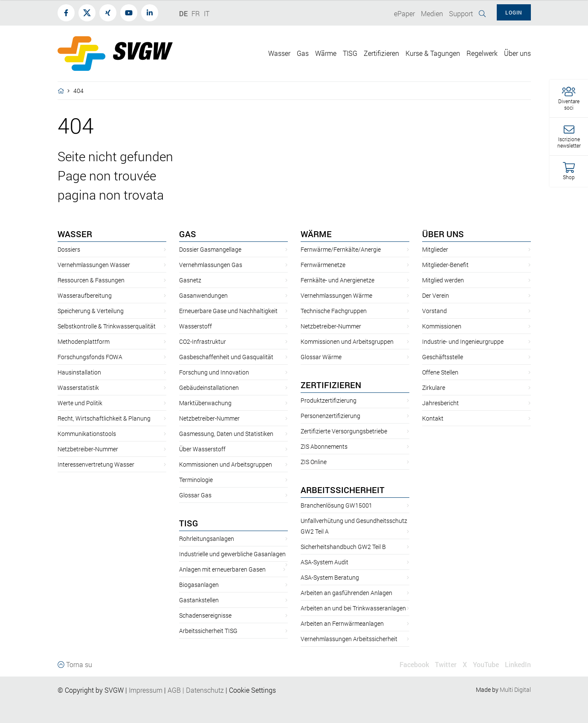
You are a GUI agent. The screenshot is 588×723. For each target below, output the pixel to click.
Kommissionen (442, 326)
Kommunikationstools (87, 434)
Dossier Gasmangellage (210, 249)
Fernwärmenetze (323, 265)
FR (196, 13)
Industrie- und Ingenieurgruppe (463, 341)
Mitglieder (435, 249)
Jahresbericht (440, 403)
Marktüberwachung (205, 403)
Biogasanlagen (199, 585)
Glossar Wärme (321, 357)
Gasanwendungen (203, 295)
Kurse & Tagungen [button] (433, 53)
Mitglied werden (443, 280)
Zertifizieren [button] (381, 53)
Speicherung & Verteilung (91, 311)
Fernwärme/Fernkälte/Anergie (341, 249)
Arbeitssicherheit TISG (208, 631)
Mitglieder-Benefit (445, 265)
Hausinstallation (79, 372)
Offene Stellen (440, 372)
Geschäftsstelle (443, 357)
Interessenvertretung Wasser (96, 464)
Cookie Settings (252, 690)
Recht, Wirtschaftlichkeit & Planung (104, 418)
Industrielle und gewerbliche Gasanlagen (232, 554)
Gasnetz (190, 280)
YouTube (486, 664)
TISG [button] (350, 53)
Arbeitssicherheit (343, 490)
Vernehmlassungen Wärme (336, 295)
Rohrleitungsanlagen (207, 539)
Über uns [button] (517, 53)
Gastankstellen (199, 600)
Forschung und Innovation (214, 372)
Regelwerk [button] (482, 53)
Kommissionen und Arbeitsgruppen (226, 464)
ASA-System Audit (324, 562)
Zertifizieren (331, 385)
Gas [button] (303, 53)
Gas (188, 234)
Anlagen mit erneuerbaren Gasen (222, 569)
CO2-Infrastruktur (203, 341)
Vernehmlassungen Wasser (94, 265)
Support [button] (461, 13)
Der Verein (436, 295)
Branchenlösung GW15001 (336, 505)
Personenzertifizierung (330, 416)
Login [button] (514, 12)
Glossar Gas (195, 495)
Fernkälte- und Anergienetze (337, 280)
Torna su (75, 664)
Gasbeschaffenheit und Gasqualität (226, 357)
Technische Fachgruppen (334, 311)
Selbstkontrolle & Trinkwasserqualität (107, 326)
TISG (189, 523)
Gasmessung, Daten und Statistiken (226, 434)
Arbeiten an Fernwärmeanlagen (342, 623)
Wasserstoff (196, 326)
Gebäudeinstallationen (209, 388)
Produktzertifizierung (329, 400)
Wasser (75, 234)
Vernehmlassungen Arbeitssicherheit (349, 639)
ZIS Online (314, 462)
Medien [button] (432, 13)
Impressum (146, 690)
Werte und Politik (80, 403)
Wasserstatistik (78, 388)
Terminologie (196, 480)
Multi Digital (515, 690)
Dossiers (69, 249)
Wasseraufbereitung (85, 295)
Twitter (446, 664)
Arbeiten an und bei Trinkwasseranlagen (353, 608)
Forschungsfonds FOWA (90, 357)
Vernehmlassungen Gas (211, 265)
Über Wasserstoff (202, 449)
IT (207, 13)
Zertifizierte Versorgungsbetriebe (344, 431)
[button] (569, 99)
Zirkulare (434, 388)
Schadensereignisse (205, 615)
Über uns (443, 234)
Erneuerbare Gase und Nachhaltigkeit (228, 311)
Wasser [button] (279, 53)
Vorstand (434, 311)
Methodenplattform (84, 341)
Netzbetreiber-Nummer (88, 449)
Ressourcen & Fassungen (91, 280)
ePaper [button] (404, 13)
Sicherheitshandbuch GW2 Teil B (343, 547)
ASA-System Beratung (330, 577)
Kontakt (433, 418)
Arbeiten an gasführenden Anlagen (346, 593)
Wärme (316, 234)
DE (183, 13)
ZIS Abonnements (324, 446)
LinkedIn (518, 664)
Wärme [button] (326, 53)
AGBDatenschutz (196, 690)
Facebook (414, 664)
